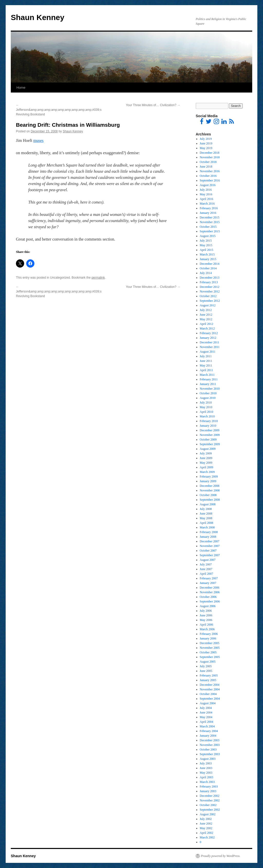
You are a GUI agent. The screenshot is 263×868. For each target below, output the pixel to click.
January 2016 (208, 213)
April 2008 (206, 523)
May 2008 (206, 518)
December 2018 (210, 153)
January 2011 (208, 384)
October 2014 (208, 268)
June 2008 (206, 514)
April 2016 (206, 199)
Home (21, 88)
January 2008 (208, 537)
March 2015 (207, 254)
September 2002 (210, 810)
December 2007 (210, 541)
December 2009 (210, 430)
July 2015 (206, 241)
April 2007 (206, 574)
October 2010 (208, 393)
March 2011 (207, 375)
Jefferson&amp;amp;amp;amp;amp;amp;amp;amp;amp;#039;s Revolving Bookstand (59, 110)
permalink (98, 278)
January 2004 (208, 736)
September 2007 (210, 555)
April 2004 (206, 722)
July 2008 (206, 509)
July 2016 (206, 190)
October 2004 (208, 694)
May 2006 (206, 620)
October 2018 (208, 162)
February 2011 (209, 379)
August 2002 (208, 814)
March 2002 (207, 837)
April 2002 (206, 833)
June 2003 (206, 768)
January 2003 (208, 791)
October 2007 (208, 551)
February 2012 (209, 333)
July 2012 (206, 310)
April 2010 (206, 412)
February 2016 (209, 208)
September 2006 (210, 601)
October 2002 (208, 805)
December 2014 (210, 264)
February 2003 (209, 787)
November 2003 (210, 745)
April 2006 (206, 625)
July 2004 (206, 708)
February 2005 (209, 675)
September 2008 (210, 500)
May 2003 (206, 773)
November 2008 (210, 490)
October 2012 (208, 296)
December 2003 (210, 740)
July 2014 (206, 273)
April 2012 (206, 324)
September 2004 (210, 699)
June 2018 (206, 167)
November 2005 (210, 648)
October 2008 (208, 495)
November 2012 (210, 291)
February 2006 (209, 634)
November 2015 (210, 222)
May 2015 (206, 245)
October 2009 (208, 440)
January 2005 (208, 680)
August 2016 (208, 185)
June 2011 (206, 361)
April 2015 (206, 250)
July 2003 (206, 763)
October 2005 (208, 652)
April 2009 (206, 467)
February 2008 (209, 532)
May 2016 (206, 194)
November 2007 (210, 546)
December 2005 (210, 643)
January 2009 (208, 481)
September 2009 (210, 444)
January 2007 (208, 583)
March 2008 (207, 527)
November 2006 (210, 592)
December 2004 (210, 685)
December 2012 (210, 287)
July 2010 (206, 403)
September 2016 (210, 180)
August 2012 (208, 305)
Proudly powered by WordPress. (221, 856)
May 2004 (206, 717)
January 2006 (208, 638)
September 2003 (210, 754)
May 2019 (206, 148)
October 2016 (208, 176)
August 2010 (208, 398)
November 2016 (210, 171)
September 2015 (210, 231)
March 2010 (207, 416)
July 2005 (206, 666)
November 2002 (210, 800)
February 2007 (209, 578)
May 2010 (206, 407)
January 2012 (208, 338)
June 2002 (206, 824)
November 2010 (210, 389)
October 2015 (208, 227)
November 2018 (210, 157)
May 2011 (206, 366)
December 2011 (210, 342)
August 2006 (208, 606)
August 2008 (208, 504)
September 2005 (210, 657)
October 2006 (208, 597)
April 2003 (206, 777)
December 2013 (210, 278)
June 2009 (206, 458)
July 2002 (206, 819)
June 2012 (206, 315)
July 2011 (206, 356)
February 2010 (209, 421)
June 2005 (206, 671)
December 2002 (210, 796)
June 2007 (206, 569)
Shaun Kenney (37, 17)
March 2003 (207, 782)
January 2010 (208, 426)
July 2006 (206, 611)
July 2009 (206, 453)
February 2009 (209, 477)
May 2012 (206, 319)
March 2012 (207, 328)
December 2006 (210, 588)
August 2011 (208, 352)
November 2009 (210, 435)
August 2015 (208, 236)
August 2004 (208, 703)
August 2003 (208, 759)
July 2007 (206, 564)
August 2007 (208, 560)
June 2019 (206, 143)
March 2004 (207, 726)
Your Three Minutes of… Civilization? (153, 105)
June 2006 (206, 615)
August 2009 (208, 449)
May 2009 (206, 463)
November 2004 (210, 689)
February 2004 (209, 731)
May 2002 (206, 828)
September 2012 (210, 301)
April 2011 (206, 370)
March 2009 (207, 472)
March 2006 (207, 629)
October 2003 (208, 750)
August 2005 (208, 662)
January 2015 (208, 259)
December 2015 (210, 217)
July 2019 (206, 139)
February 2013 (209, 282)
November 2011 (210, 347)
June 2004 (206, 712)
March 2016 (207, 204)
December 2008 (210, 486)
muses (39, 140)
